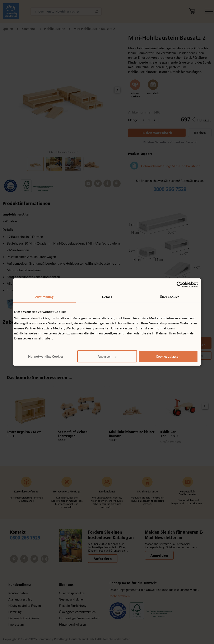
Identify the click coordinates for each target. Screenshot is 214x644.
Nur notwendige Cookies (46, 356)
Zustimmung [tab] (44, 297)
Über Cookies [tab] (170, 297)
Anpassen (107, 356)
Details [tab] (107, 297)
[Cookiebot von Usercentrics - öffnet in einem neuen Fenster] (180, 284)
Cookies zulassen (168, 356)
